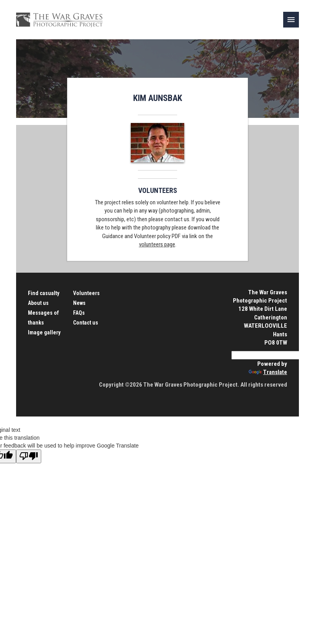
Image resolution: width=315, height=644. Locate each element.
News (79, 303)
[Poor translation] (29, 456)
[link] (291, 20)
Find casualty (44, 293)
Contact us (86, 323)
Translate (268, 372)
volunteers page (157, 244)
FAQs (79, 313)
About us (38, 303)
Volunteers (86, 293)
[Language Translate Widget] (269, 355)
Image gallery (44, 332)
